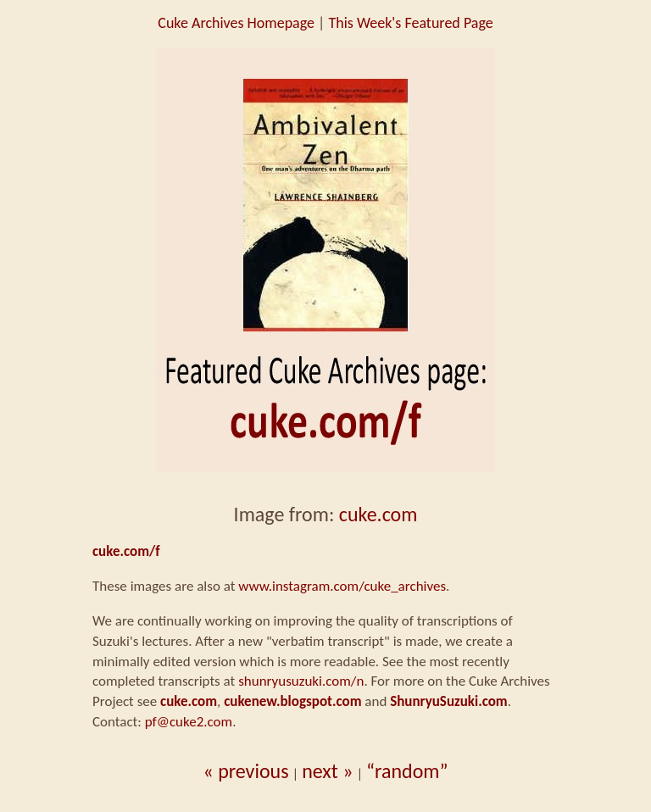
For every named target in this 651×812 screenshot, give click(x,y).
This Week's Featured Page (410, 23)
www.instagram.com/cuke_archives (342, 586)
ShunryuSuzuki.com (449, 701)
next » (327, 771)
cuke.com (378, 514)
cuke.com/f (126, 551)
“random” (407, 771)
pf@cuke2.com (189, 722)
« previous (245, 771)
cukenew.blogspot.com (292, 701)
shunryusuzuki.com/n (301, 681)
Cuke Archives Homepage (236, 23)
